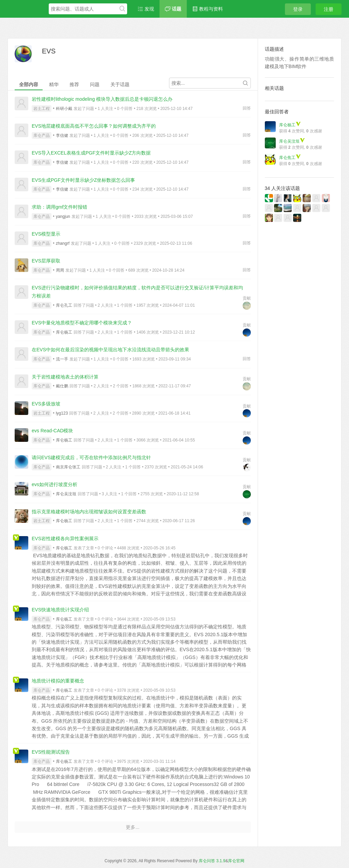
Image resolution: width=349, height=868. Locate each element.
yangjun (63, 216)
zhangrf (63, 243)
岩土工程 (42, 109)
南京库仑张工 (68, 467)
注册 (329, 9)
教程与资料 (208, 9)
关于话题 (120, 84)
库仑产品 (42, 135)
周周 (60, 270)
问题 (95, 84)
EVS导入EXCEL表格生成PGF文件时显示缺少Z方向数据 (91, 153)
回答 (247, 108)
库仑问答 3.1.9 (212, 861)
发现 (146, 9)
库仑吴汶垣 (66, 494)
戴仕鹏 (62, 386)
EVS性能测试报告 (51, 752)
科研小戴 (64, 109)
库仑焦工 (290, 158)
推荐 (74, 84)
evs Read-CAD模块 (52, 431)
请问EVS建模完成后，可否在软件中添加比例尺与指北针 (91, 457)
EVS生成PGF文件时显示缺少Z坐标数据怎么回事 (83, 180)
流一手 (62, 359)
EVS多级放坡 (46, 404)
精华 (54, 84)
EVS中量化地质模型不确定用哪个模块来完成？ (82, 323)
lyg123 (62, 413)
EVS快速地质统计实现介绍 (60, 610)
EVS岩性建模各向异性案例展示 (65, 539)
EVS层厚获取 (46, 261)
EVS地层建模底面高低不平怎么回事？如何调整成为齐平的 (94, 126)
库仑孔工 (64, 305)
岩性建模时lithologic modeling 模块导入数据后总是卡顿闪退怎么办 (102, 99)
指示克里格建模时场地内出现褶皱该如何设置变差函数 (89, 512)
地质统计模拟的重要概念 (58, 681)
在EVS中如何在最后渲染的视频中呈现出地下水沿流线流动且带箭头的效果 (110, 350)
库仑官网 (236, 861)
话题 (173, 9)
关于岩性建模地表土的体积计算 (65, 377)
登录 (298, 9)
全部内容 (29, 84)
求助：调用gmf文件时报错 (59, 207)
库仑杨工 (64, 332)
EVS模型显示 (46, 234)
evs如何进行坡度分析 (55, 484)
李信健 (62, 135)
